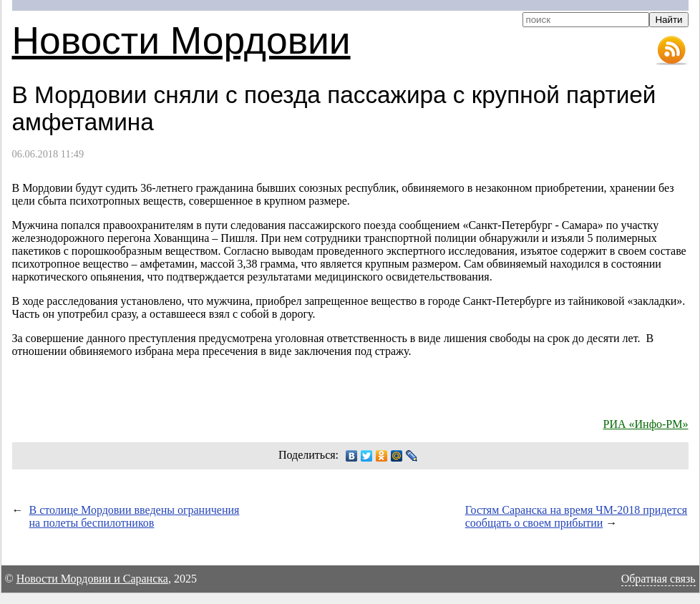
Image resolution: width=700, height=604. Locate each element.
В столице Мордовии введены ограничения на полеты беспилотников (135, 516)
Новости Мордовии (181, 40)
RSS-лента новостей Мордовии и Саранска (671, 51)
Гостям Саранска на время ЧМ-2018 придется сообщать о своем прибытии (577, 516)
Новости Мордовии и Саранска (92, 579)
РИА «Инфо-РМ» (646, 424)
